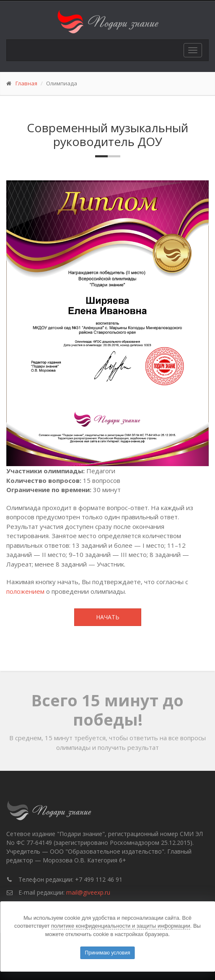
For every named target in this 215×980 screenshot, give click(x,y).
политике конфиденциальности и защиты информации (121, 926)
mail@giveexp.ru (88, 892)
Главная (26, 83)
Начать (108, 617)
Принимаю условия (108, 953)
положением (25, 591)
